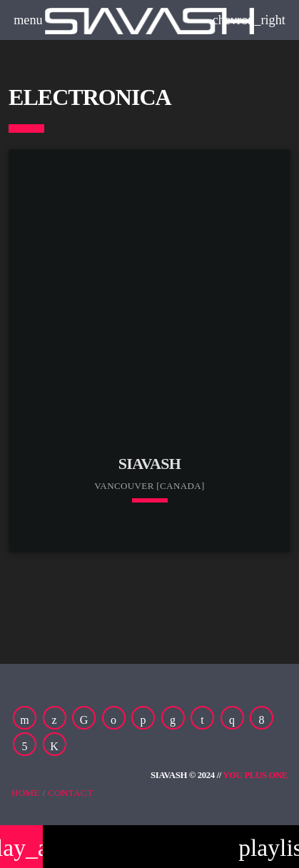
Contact (70, 793)
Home (26, 793)
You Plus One (255, 775)
